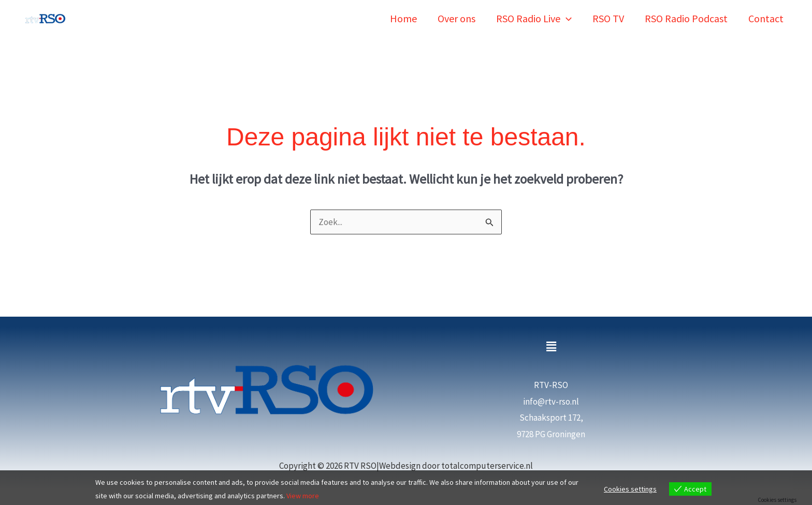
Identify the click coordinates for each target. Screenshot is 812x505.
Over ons (456, 18)
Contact (766, 18)
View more (303, 496)
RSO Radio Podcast (686, 18)
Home (403, 18)
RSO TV (608, 18)
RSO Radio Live (534, 18)
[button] (566, 18)
